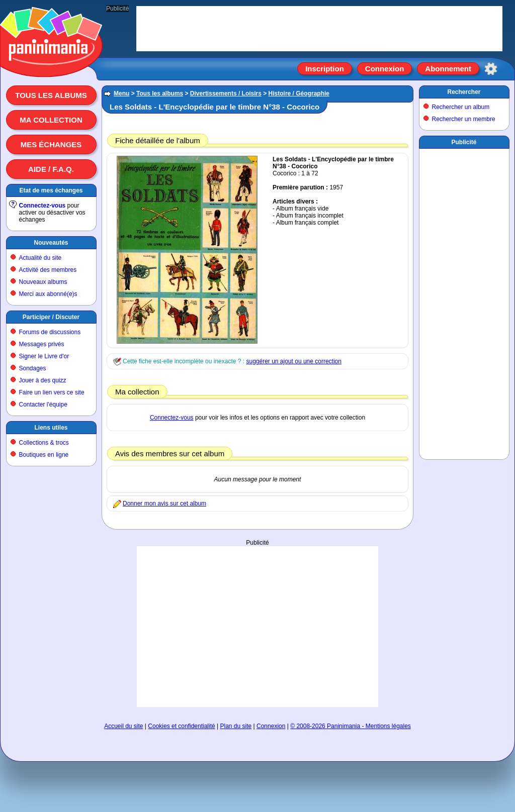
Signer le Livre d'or (44, 356)
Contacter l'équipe (43, 404)
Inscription (325, 69)
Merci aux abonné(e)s (48, 294)
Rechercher (464, 92)
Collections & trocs (44, 443)
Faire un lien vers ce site (52, 392)
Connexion (385, 69)
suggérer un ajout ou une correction (293, 361)
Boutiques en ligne (44, 455)
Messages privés (42, 344)
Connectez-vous (42, 206)
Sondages (33, 368)
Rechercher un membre (464, 119)
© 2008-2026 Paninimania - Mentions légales (351, 726)
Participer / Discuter (51, 317)
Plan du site (236, 726)
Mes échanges (51, 144)
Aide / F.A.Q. (51, 169)
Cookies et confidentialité (181, 726)
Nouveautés (51, 243)
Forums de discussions (50, 332)
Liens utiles (51, 428)
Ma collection (51, 120)
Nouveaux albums (43, 282)
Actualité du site (40, 258)
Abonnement (448, 69)
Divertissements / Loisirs (226, 93)
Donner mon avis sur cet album (164, 503)
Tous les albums (51, 95)
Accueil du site (123, 726)
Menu (121, 93)
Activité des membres (48, 270)
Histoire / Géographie (299, 93)
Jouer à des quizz (43, 380)
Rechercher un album (461, 107)
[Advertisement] (257, 627)
